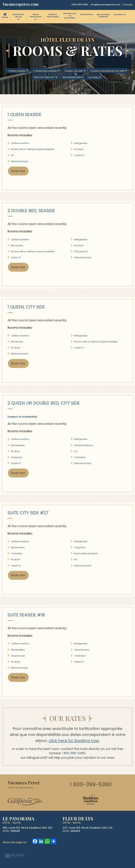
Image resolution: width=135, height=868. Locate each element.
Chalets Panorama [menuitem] (53, 16)
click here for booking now (74, 741)
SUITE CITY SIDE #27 (44, 77)
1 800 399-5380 (80, 5)
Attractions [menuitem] (87, 14)
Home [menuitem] (5, 17)
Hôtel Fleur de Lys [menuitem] (18, 16)
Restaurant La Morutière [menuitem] (70, 16)
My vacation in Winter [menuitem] (103, 16)
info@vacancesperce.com (105, 5)
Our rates (93, 77)
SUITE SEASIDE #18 (72, 77)
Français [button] (128, 5)
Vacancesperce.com (21, 4)
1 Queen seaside (17, 71)
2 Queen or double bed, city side (107, 71)
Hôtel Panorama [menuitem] (36, 16)
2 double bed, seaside (45, 71)
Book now (18, 171)
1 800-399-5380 (91, 785)
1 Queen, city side (74, 71)
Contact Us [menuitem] (120, 14)
